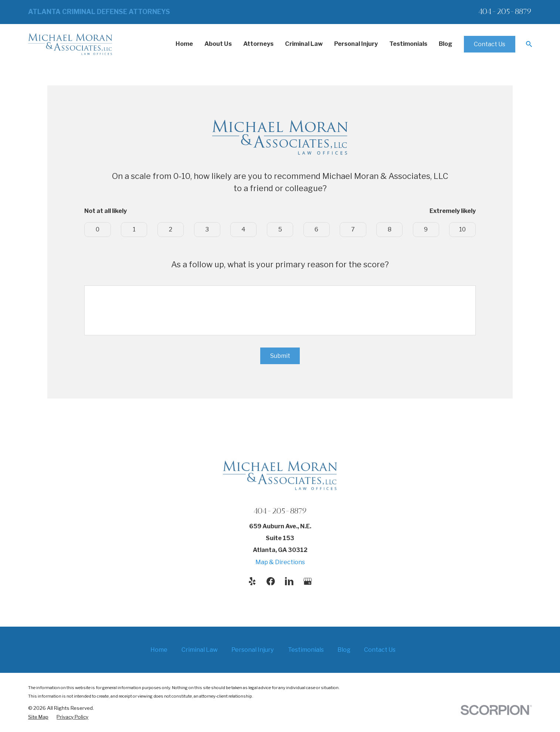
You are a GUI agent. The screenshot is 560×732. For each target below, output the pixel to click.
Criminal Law (200, 650)
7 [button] (353, 229)
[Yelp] (252, 581)
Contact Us (490, 44)
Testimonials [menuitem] (408, 44)
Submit (280, 356)
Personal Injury (253, 650)
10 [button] (462, 229)
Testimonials (306, 650)
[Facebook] (271, 581)
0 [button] (98, 229)
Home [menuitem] (184, 44)
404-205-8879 (505, 11)
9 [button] (426, 229)
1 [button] (134, 229)
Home (159, 650)
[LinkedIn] (289, 581)
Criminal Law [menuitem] (304, 44)
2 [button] (171, 229)
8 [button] (390, 229)
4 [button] (243, 229)
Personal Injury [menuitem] (356, 44)
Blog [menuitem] (446, 44)
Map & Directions (280, 562)
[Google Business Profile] (308, 581)
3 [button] (207, 229)
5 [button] (280, 229)
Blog (344, 650)
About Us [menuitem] (218, 44)
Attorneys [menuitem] (258, 44)
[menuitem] (38, 717)
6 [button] (316, 229)
